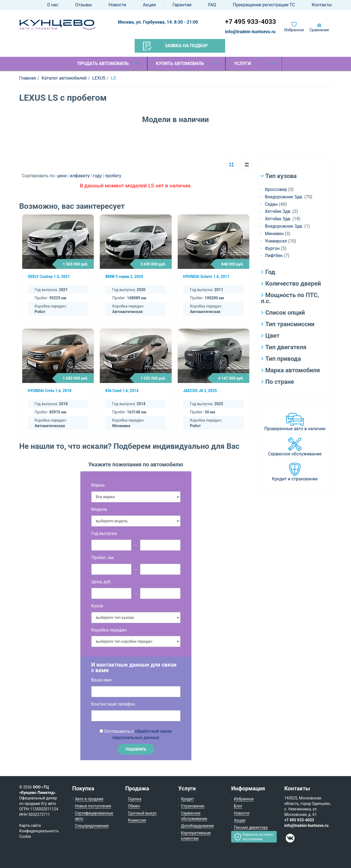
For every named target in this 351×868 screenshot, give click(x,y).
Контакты (322, 5)
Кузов (97, 606)
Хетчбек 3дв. (278, 211)
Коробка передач (109, 630)
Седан (271, 204)
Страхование (193, 806)
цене (62, 176)
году (98, 176)
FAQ (212, 5)
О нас (53, 5)
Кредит (187, 799)
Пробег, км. (103, 558)
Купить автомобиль (180, 64)
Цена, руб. (102, 582)
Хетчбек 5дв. (278, 219)
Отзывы (83, 5)
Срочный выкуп (142, 813)
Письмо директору (251, 827)
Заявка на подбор (175, 46)
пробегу (113, 176)
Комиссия (137, 820)
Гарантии (182, 5)
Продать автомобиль (103, 64)
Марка (98, 485)
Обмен (134, 806)
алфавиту (80, 176)
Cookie (25, 836)
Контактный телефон (113, 704)
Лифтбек (274, 256)
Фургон (272, 248)
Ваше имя (101, 680)
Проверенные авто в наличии (295, 429)
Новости (117, 5)
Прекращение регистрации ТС (264, 5)
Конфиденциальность (39, 831)
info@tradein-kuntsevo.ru (250, 32)
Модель (99, 509)
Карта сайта (30, 825)
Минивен (274, 234)
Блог (238, 806)
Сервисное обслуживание (295, 454)
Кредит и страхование (295, 479)
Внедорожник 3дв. (284, 226)
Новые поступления (93, 806)
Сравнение (319, 30)
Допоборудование (197, 826)
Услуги (242, 64)
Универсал (276, 241)
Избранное (294, 30)
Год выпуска (104, 533)
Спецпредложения (92, 826)
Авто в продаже (89, 799)
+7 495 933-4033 (251, 22)
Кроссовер (276, 189)
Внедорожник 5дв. (284, 197)
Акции (149, 5)
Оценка (135, 799)
